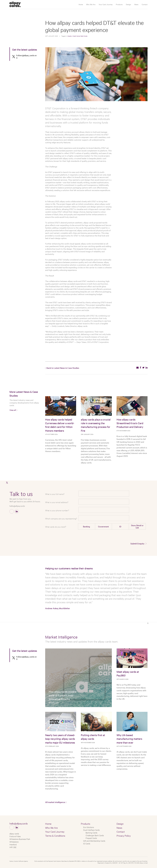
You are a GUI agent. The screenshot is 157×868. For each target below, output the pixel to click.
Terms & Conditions (55, 836)
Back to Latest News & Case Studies (63, 368)
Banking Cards (91, 833)
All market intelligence (55, 802)
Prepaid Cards (91, 838)
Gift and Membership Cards (94, 841)
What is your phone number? (57, 510)
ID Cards (87, 843)
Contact (145, 4)
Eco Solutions (89, 827)
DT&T (106, 135)
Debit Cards (84, 36)
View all (13, 410)
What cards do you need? (56, 527)
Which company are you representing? (61, 518)
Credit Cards (76, 36)
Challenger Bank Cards (95, 835)
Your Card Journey (106, 4)
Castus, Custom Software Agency (19, 861)
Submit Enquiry (137, 543)
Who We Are (91, 4)
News (136, 4)
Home (81, 4)
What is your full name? (55, 494)
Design (128, 4)
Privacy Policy (124, 836)
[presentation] (128, 536)
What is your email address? (57, 502)
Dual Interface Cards (91, 830)
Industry (70, 36)
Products (119, 4)
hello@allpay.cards (17, 506)
